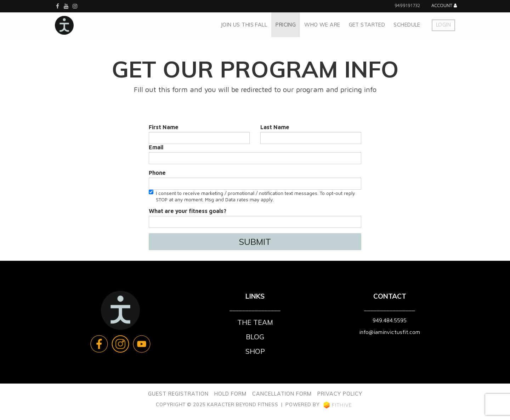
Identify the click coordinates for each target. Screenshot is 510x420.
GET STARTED (367, 25)
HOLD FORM (230, 394)
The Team (255, 322)
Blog (255, 337)
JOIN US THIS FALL (244, 25)
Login (443, 25)
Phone (157, 173)
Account (444, 6)
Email (156, 147)
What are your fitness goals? (188, 211)
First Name (164, 127)
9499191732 (407, 5)
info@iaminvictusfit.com (390, 332)
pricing (286, 25)
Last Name (275, 127)
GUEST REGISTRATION (178, 394)
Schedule (407, 25)
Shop (255, 351)
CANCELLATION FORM (282, 394)
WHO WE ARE (322, 25)
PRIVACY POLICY (340, 394)
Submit (255, 242)
